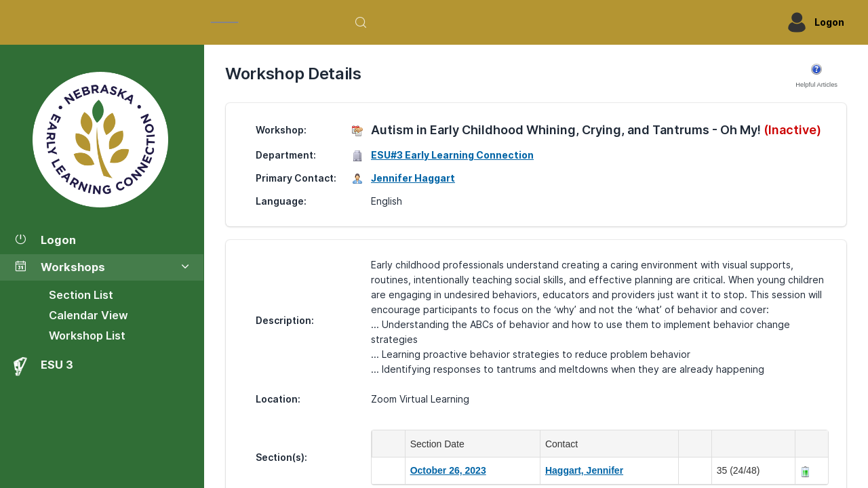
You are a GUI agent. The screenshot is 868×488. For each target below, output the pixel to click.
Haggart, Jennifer (584, 470)
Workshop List (87, 335)
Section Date (440, 444)
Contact (564, 444)
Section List (81, 295)
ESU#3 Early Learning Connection (452, 155)
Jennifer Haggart (413, 178)
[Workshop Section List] (102, 140)
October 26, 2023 (448, 470)
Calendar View (88, 315)
